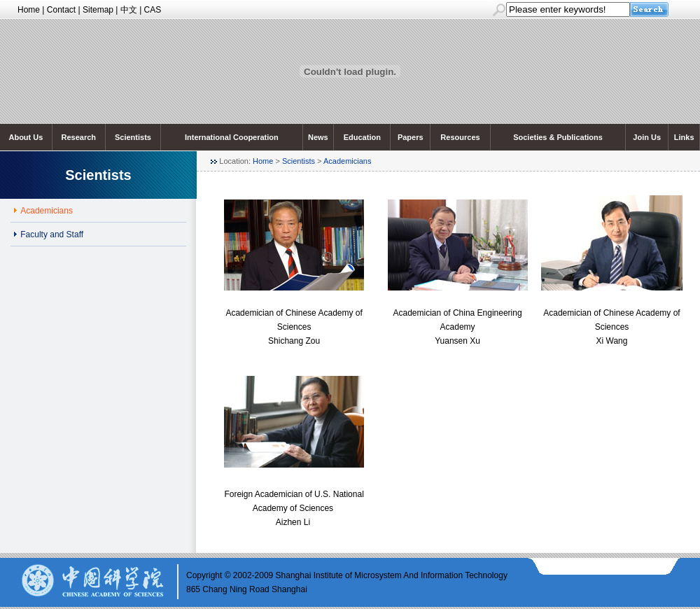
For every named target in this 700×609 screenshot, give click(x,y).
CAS (153, 10)
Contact (61, 10)
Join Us (647, 137)
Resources (460, 137)
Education (362, 137)
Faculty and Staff (52, 234)
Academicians (347, 161)
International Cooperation (232, 137)
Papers (411, 137)
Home (29, 10)
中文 (129, 10)
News (318, 137)
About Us (26, 137)
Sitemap (98, 10)
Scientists (133, 137)
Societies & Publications (558, 137)
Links (684, 137)
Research (79, 137)
